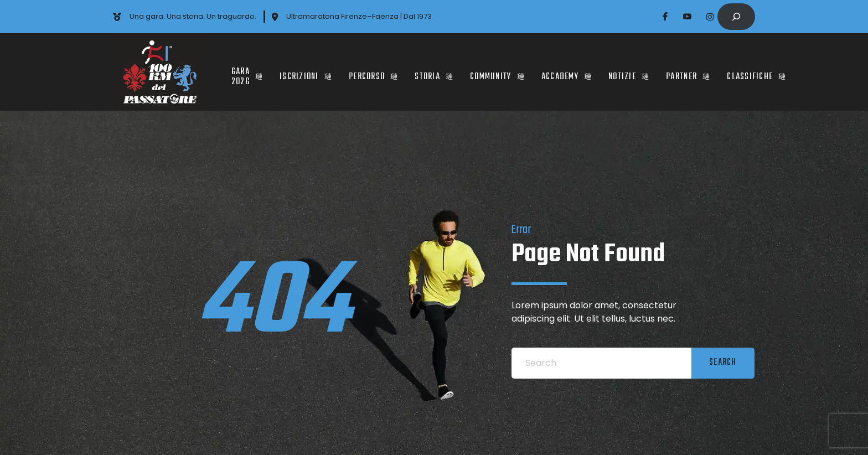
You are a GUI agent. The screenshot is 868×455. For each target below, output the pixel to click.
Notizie (629, 72)
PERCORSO (373, 72)
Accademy (567, 72)
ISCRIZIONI (306, 72)
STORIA (434, 72)
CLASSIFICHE (756, 72)
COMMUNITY (497, 72)
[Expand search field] (736, 17)
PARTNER (688, 72)
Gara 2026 (247, 72)
